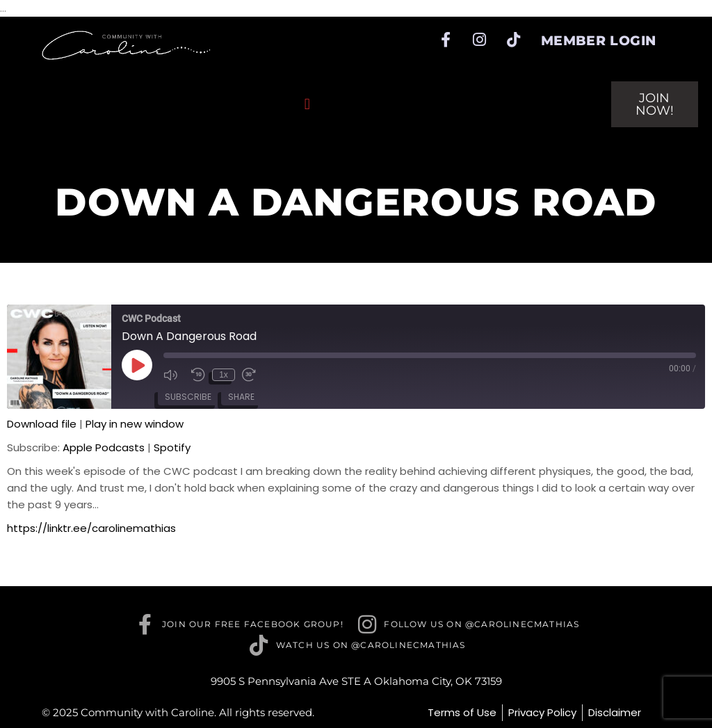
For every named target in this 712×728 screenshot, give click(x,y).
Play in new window (135, 424)
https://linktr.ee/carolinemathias (91, 528)
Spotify (172, 447)
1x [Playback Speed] (224, 375)
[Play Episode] (137, 365)
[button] (307, 105)
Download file (42, 424)
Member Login (599, 41)
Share (241, 397)
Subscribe (188, 397)
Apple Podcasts (104, 447)
